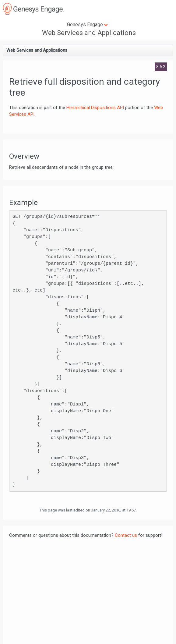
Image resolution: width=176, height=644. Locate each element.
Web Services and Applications (89, 33)
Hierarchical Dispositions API (95, 108)
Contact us (126, 535)
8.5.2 (161, 67)
